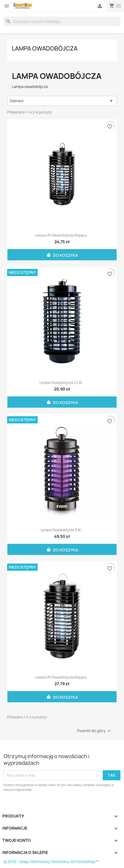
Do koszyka (62, 255)
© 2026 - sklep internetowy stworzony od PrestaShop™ (51, 862)
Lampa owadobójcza (45, 48)
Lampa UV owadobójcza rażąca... (62, 235)
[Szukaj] (62, 21)
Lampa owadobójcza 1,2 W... (62, 383)
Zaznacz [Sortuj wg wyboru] (62, 101)
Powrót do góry (94, 731)
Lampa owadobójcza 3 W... (62, 530)
